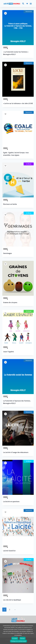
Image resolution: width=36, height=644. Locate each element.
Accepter (15, 638)
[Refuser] (34, 634)
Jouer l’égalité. (9, 352)
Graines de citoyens (10, 302)
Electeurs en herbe (10, 204)
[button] (23, 4)
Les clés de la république (12, 600)
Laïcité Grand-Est (9, 551)
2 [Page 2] (10, 610)
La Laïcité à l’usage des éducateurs (16, 452)
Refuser (23, 638)
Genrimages (7, 253)
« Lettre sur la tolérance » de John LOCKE (18, 103)
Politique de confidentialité (18, 641)
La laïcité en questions (11, 502)
